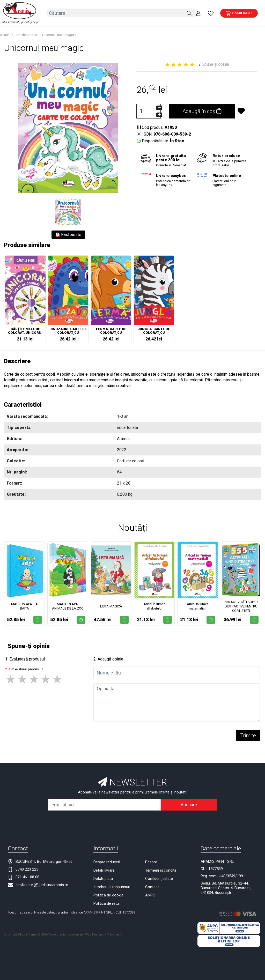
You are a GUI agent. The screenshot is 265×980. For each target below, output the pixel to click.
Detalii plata (103, 878)
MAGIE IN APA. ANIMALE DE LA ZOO (68, 605)
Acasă (5, 34)
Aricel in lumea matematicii (198, 605)
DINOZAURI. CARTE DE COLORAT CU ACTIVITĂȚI (68, 330)
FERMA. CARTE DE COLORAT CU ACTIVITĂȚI (111, 330)
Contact (152, 886)
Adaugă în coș (202, 110)
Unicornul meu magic (58, 34)
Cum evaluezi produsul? (25, 668)
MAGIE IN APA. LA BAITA (24, 605)
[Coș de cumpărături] (239, 13)
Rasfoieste (68, 234)
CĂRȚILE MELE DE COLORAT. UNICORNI (25, 330)
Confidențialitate (159, 878)
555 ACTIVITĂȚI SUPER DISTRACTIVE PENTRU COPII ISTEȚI (241, 605)
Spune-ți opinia (215, 63)
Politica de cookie (108, 894)
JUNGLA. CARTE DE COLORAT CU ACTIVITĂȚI (154, 330)
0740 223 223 (27, 868)
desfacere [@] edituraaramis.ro (42, 884)
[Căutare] (189, 13)
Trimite (248, 734)
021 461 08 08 (27, 876)
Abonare (189, 804)
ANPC (150, 894)
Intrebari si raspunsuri (112, 886)
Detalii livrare (104, 869)
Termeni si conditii (161, 869)
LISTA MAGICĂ (111, 605)
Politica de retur (107, 902)
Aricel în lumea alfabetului (154, 605)
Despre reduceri (107, 861)
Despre (151, 861)
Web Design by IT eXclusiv (103, 933)
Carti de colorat (26, 34)
